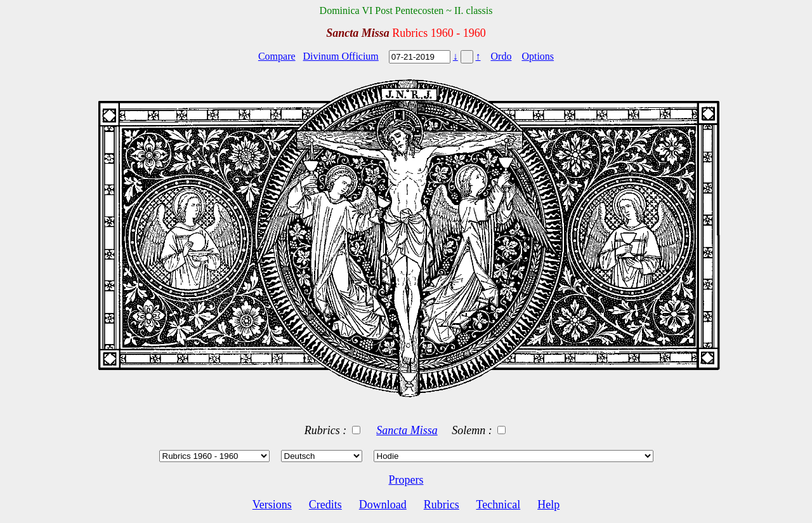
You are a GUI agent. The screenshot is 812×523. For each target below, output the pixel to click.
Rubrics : (327, 430)
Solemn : (473, 430)
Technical (498, 505)
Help (548, 505)
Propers (406, 480)
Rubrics (442, 505)
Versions (272, 505)
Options (538, 56)
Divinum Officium (341, 56)
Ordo (501, 56)
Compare (277, 56)
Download (383, 505)
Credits (325, 505)
